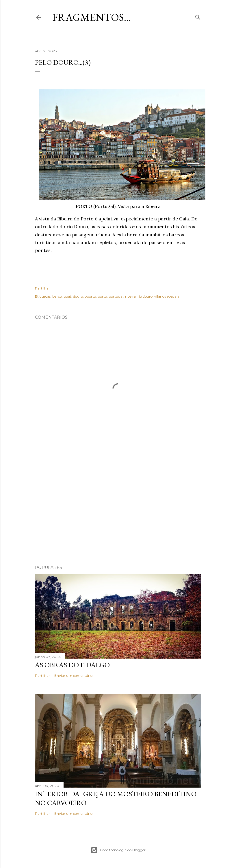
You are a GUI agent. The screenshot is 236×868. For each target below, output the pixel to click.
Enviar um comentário (73, 676)
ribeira (130, 296)
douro (78, 296)
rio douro (145, 296)
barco (57, 296)
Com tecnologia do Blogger (118, 850)
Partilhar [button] (42, 288)
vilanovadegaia (167, 296)
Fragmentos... (92, 17)
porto (102, 296)
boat (67, 296)
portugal (116, 296)
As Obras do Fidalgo (72, 665)
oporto (90, 296)
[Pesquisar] (198, 16)
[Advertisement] (118, 510)
